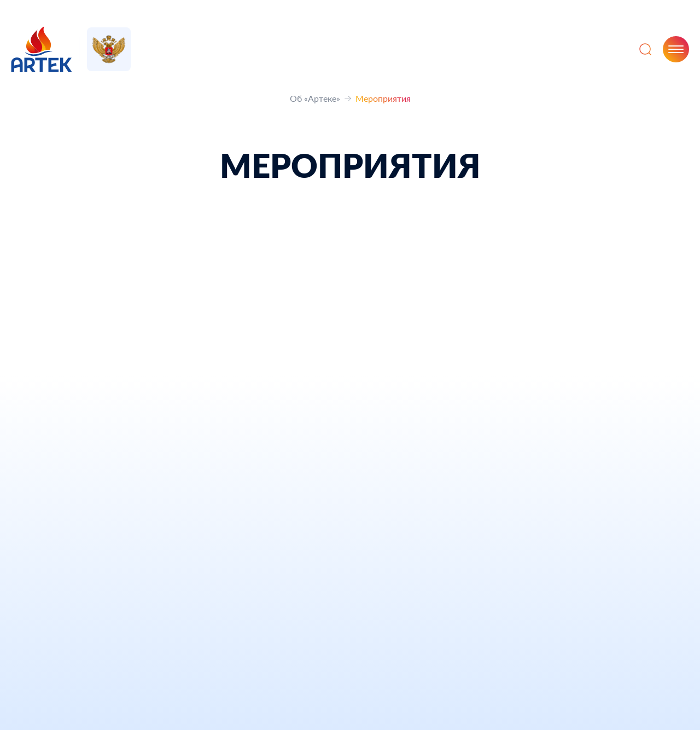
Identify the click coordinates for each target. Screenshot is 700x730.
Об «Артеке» (315, 98)
